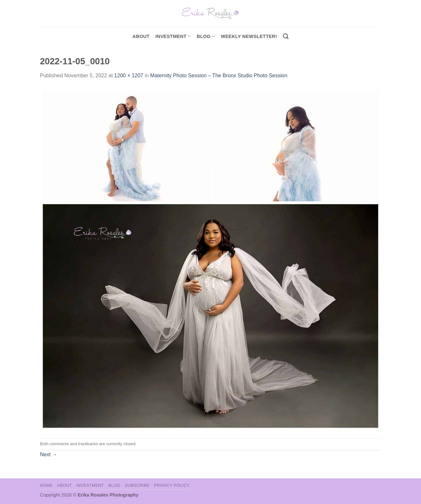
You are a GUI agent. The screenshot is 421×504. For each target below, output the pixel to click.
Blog (206, 36)
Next (49, 454)
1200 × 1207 (129, 76)
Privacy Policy (172, 485)
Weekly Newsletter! (249, 36)
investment (173, 36)
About (141, 36)
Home (46, 485)
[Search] (286, 37)
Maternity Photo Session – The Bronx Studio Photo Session (219, 76)
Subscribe (137, 485)
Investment (90, 485)
